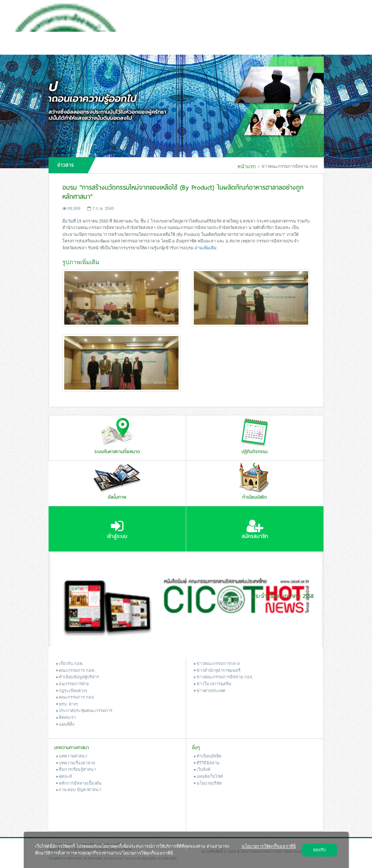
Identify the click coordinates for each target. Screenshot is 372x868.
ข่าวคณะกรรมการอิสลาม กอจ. (223, 677)
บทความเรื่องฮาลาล (76, 763)
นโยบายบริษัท (208, 783)
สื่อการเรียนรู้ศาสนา (76, 769)
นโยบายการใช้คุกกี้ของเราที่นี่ (269, 846)
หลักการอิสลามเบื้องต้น (79, 783)
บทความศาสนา (72, 756)
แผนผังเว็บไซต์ (208, 776)
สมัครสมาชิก (255, 530)
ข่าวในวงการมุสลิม (213, 684)
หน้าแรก (247, 167)
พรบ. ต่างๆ (67, 704)
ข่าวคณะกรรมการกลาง (217, 663)
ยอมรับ (319, 850)
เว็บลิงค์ (202, 769)
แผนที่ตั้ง (65, 724)
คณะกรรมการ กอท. (76, 670)
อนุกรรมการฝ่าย (72, 684)
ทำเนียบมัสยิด (208, 756)
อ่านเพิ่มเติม (205, 248)
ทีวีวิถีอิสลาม (207, 763)
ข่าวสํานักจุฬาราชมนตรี (217, 670)
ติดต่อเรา (66, 717)
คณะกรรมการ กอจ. (76, 697)
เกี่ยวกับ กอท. (70, 663)
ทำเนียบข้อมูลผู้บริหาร (78, 677)
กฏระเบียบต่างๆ (72, 691)
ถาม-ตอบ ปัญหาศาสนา (79, 790)
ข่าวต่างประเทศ (210, 691)
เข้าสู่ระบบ (117, 530)
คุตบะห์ (64, 776)
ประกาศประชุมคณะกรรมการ (84, 710)
